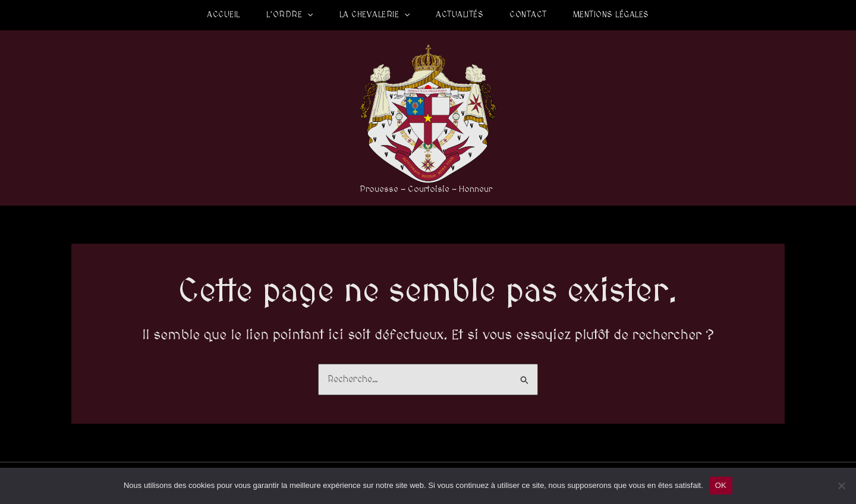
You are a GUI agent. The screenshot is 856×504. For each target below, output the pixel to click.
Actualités (460, 15)
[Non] (841, 486)
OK (721, 485)
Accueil (224, 15)
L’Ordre (290, 15)
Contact (528, 15)
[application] (307, 15)
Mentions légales (611, 15)
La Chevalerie (375, 15)
